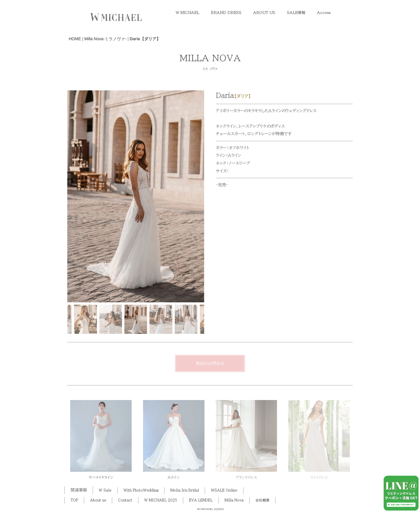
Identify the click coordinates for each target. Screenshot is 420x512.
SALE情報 (296, 13)
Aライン (174, 477)
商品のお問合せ (210, 363)
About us (98, 500)
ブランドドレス (246, 477)
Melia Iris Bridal (185, 490)
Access (324, 13)
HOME (75, 39)
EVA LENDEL (201, 500)
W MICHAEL (187, 13)
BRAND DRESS (226, 13)
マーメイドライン (101, 477)
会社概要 (262, 500)
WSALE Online (224, 490)
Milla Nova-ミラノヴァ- (105, 39)
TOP (74, 500)
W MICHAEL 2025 (161, 500)
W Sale (105, 490)
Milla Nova (234, 500)
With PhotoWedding (141, 490)
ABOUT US (264, 13)
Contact (125, 500)
